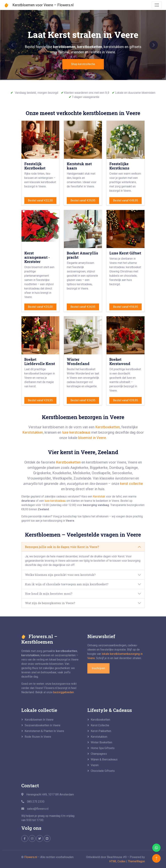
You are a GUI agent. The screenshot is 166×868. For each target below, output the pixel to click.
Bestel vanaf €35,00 (40, 307)
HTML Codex (117, 861)
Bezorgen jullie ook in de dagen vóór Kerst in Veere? (62, 547)
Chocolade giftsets (103, 771)
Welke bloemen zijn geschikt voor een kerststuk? (60, 575)
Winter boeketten (101, 742)
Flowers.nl (31, 857)
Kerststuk (99, 496)
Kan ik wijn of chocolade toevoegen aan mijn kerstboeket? (67, 584)
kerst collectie (132, 484)
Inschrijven (98, 668)
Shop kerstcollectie (83, 64)
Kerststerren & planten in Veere (44, 731)
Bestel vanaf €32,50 (40, 200)
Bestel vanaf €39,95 (83, 200)
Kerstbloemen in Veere (39, 720)
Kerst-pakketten (101, 731)
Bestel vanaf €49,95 (126, 200)
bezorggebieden (64, 692)
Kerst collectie (100, 725)
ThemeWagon (136, 861)
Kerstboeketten (108, 427)
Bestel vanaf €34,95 (83, 307)
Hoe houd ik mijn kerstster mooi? (49, 594)
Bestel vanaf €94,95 (126, 307)
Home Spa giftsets (103, 748)
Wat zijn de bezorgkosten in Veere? (50, 603)
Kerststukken (33, 432)
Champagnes (99, 754)
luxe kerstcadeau (55, 501)
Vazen (95, 765)
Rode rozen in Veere (38, 737)
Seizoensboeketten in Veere (43, 725)
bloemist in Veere (92, 438)
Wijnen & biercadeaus (104, 759)
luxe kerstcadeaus (76, 432)
